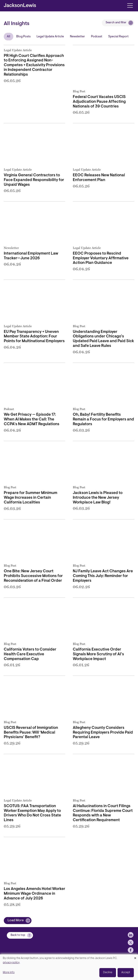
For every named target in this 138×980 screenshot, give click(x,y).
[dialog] (69, 967)
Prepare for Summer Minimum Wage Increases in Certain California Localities (31, 498)
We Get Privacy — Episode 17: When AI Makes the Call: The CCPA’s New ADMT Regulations (32, 419)
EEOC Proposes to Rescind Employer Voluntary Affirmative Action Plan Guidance (101, 258)
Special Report (118, 37)
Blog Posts (23, 37)
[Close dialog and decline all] (135, 957)
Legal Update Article (50, 37)
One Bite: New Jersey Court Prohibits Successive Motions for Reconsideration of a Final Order (33, 576)
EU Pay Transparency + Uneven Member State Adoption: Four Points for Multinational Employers (34, 337)
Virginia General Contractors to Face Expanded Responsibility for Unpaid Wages (34, 180)
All (9, 37)
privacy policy (11, 963)
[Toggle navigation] (130, 5)
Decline (108, 973)
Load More (16, 920)
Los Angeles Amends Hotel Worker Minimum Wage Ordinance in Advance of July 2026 (34, 894)
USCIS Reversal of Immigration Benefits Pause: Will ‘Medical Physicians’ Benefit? (31, 733)
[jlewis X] (131, 950)
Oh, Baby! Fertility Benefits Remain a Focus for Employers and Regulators (103, 419)
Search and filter (116, 23)
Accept (126, 973)
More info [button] (9, 973)
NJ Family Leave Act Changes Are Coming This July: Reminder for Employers (103, 576)
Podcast (97, 37)
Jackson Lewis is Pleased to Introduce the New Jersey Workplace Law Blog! (98, 498)
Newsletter (77, 37)
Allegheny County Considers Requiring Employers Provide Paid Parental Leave (103, 733)
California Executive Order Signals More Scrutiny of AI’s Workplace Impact (98, 654)
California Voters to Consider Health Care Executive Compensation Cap (30, 654)
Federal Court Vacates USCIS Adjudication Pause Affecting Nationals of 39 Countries (99, 102)
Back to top (18, 943)
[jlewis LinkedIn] (131, 942)
